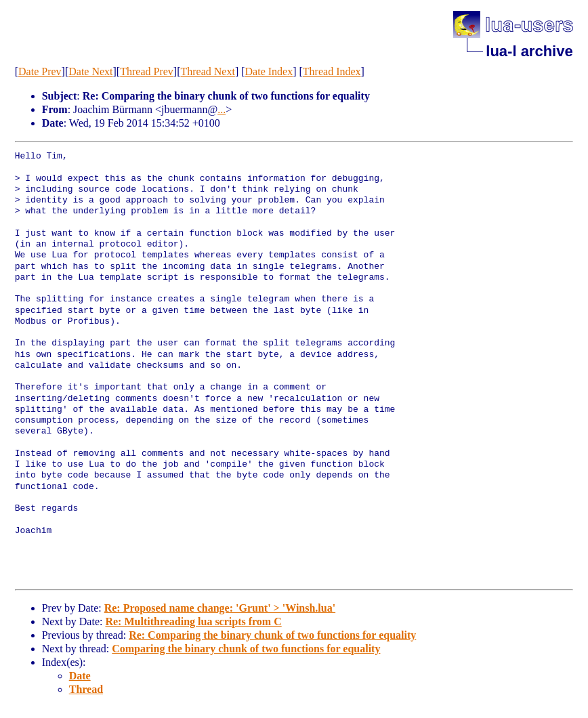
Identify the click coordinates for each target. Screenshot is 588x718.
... (222, 109)
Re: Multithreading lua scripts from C (193, 621)
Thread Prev (147, 71)
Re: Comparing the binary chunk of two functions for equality (272, 635)
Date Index (269, 71)
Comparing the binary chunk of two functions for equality (246, 649)
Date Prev (40, 71)
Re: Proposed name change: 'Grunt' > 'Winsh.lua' (220, 608)
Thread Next (207, 71)
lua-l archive (529, 51)
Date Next (90, 71)
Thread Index (332, 71)
